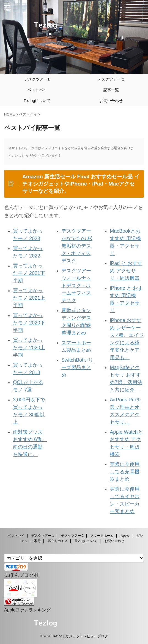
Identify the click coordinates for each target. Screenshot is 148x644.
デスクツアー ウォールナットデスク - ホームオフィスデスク (76, 286)
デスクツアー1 (37, 79)
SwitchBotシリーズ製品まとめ (77, 367)
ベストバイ (37, 90)
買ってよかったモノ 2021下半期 (29, 273)
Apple (125, 536)
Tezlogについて (37, 101)
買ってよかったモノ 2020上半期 (29, 348)
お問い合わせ (111, 101)
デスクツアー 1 (43, 536)
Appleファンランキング (27, 610)
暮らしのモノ (58, 541)
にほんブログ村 (21, 575)
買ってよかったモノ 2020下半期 (29, 323)
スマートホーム (102, 536)
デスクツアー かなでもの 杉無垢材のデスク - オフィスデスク (77, 246)
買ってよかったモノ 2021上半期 (29, 298)
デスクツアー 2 (111, 79)
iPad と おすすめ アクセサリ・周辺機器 (126, 271)
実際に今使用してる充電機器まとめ (125, 472)
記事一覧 (111, 90)
